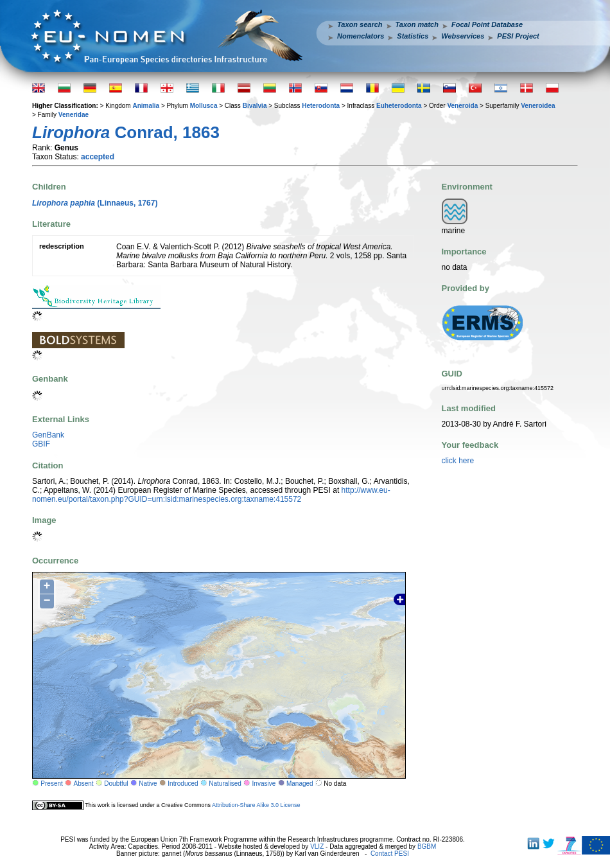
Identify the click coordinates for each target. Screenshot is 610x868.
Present (51, 784)
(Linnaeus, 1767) (95, 203)
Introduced (183, 784)
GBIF (41, 444)
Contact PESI (390, 854)
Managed (300, 784)
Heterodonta (321, 106)
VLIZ (317, 846)
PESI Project (518, 36)
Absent (84, 784)
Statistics (413, 36)
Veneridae (74, 115)
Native (148, 784)
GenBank (48, 435)
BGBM (427, 846)
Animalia (146, 106)
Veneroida (462, 106)
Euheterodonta (399, 106)
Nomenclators (361, 36)
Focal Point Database (487, 24)
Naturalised (225, 784)
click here (458, 461)
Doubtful (116, 784)
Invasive (264, 784)
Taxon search (360, 24)
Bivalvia (255, 106)
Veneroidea (538, 106)
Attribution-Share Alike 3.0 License (256, 805)
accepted (98, 157)
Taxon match (417, 24)
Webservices (463, 36)
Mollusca (204, 106)
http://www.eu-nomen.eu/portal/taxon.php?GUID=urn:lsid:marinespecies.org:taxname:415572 (211, 495)
